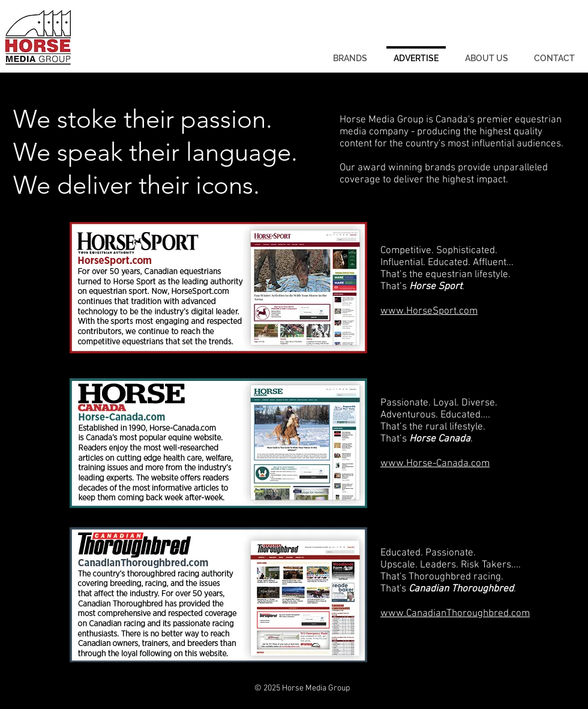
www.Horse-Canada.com (435, 464)
